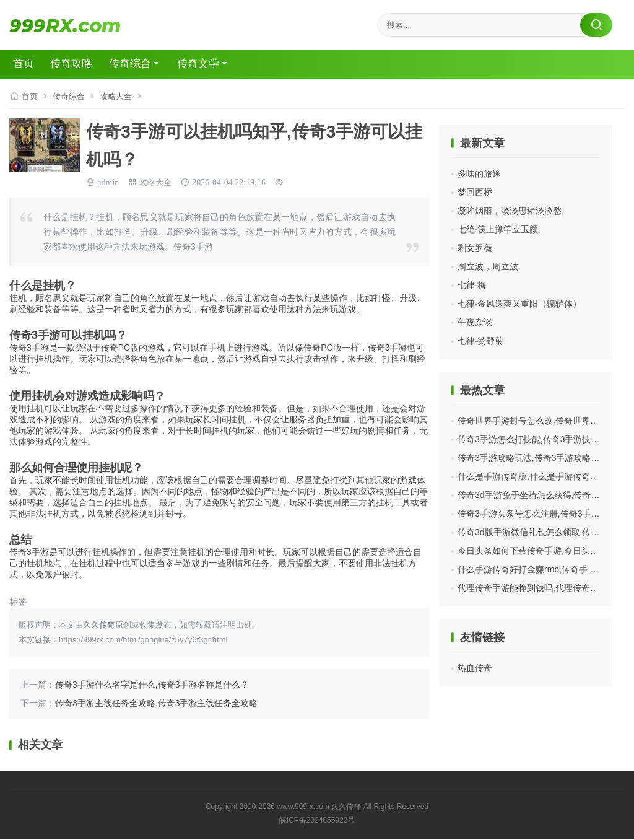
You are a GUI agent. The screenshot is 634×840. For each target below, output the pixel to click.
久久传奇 (346, 807)
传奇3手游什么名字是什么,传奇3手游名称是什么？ (152, 685)
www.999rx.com (303, 807)
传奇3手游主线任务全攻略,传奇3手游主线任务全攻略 (156, 704)
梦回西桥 (475, 193)
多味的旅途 (479, 174)
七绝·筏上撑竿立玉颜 (498, 230)
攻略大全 (121, 97)
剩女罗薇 (475, 248)
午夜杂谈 (475, 323)
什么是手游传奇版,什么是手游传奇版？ (532, 477)
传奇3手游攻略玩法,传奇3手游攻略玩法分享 (541, 458)
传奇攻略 (82, 64)
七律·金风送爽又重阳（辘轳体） (519, 304)
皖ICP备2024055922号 (317, 821)
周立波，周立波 (488, 267)
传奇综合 (145, 64)
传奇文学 (218, 64)
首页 (30, 64)
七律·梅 (472, 286)
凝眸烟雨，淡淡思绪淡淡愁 (510, 211)
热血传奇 (475, 668)
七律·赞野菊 (480, 341)
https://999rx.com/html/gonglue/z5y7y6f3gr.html (143, 640)
